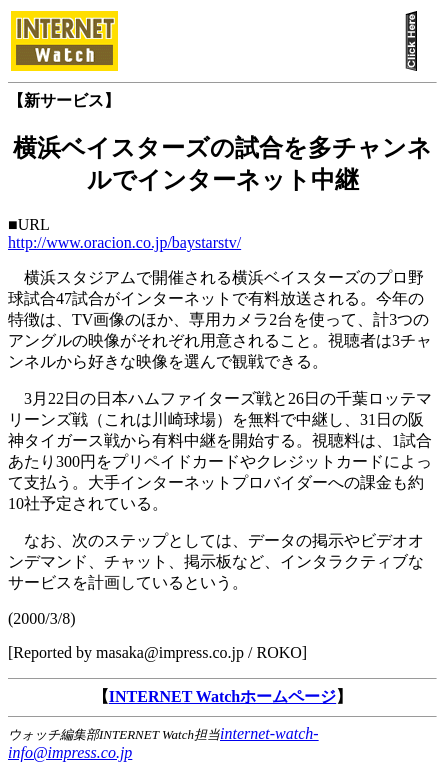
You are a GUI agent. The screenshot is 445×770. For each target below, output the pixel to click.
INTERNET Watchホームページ (222, 696)
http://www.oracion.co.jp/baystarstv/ (124, 242)
